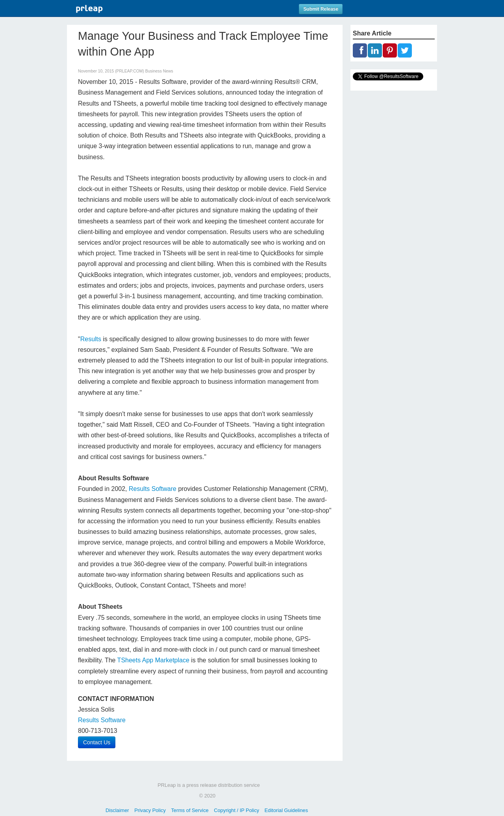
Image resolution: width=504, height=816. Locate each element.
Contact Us (97, 742)
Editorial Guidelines (286, 810)
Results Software (153, 489)
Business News (159, 71)
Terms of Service (190, 810)
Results (91, 339)
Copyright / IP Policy (236, 810)
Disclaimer (117, 810)
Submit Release (321, 9)
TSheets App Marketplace (153, 660)
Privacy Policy (150, 810)
